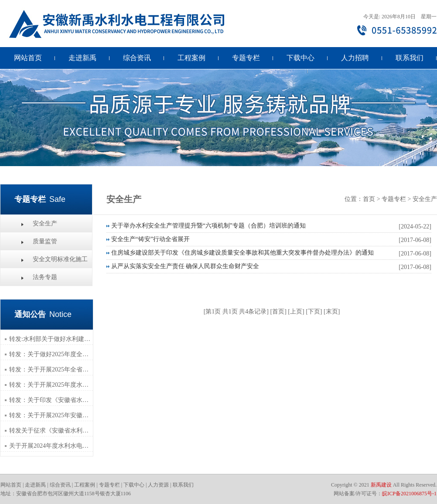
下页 (314, 312)
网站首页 (28, 58)
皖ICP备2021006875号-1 (409, 494)
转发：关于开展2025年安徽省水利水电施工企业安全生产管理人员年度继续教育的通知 (51, 415)
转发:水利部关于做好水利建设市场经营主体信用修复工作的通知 (51, 339)
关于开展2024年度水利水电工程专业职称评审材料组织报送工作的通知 (51, 446)
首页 (369, 199)
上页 (296, 312)
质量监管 (45, 241)
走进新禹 (82, 58)
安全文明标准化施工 (60, 259)
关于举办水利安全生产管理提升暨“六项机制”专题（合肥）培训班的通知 (208, 226)
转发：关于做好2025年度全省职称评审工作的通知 (51, 354)
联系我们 (410, 58)
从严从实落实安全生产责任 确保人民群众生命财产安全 (185, 266)
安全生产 (45, 223)
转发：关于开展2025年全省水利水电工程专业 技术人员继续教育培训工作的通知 (51, 369)
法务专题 (45, 277)
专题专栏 (246, 58)
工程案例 (191, 58)
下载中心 (300, 58)
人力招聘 (355, 58)
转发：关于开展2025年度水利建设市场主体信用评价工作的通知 (51, 385)
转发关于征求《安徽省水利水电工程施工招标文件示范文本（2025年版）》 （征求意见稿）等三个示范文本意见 (51, 431)
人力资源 (158, 485)
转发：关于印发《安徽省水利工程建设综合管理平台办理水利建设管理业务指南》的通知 (51, 400)
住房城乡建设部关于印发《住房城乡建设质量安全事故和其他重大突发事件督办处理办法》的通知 (242, 253)
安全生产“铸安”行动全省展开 (150, 239)
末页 (332, 312)
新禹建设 (381, 485)
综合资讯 (137, 58)
